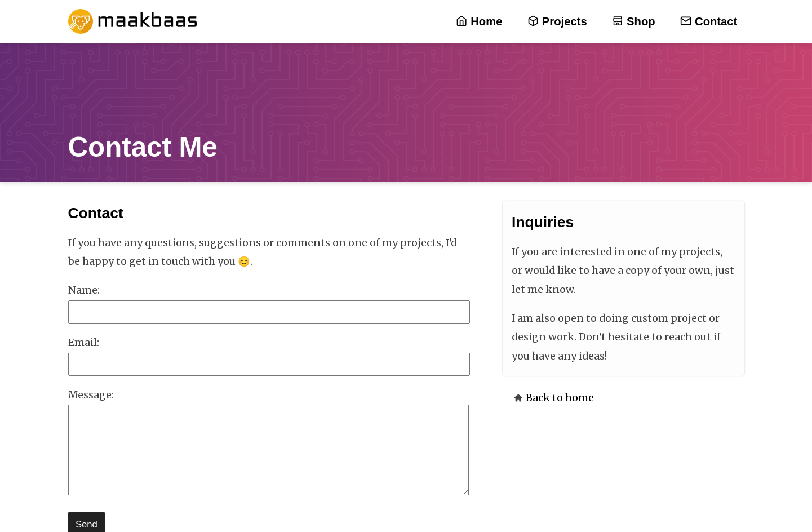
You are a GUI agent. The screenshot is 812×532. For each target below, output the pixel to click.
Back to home (560, 398)
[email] (269, 365)
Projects (557, 22)
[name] (269, 312)
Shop (633, 22)
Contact (709, 22)
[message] (269, 450)
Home (479, 22)
